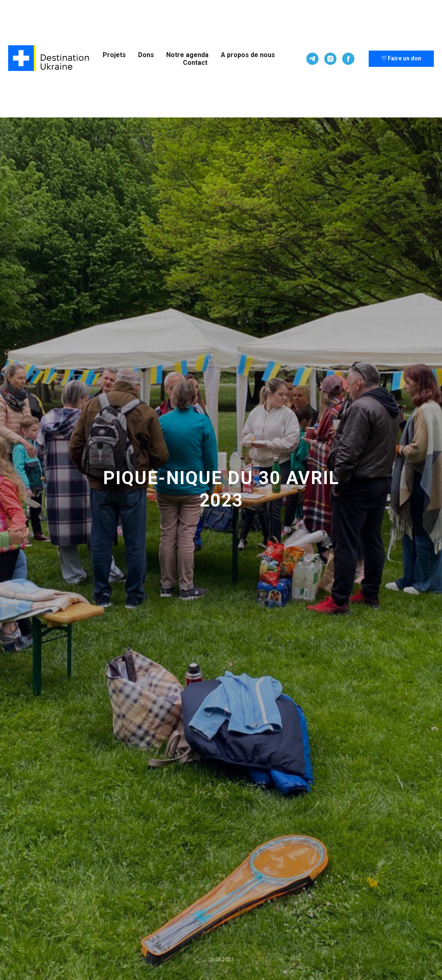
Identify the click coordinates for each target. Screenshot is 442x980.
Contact (195, 63)
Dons (146, 55)
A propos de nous (248, 55)
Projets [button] (114, 55)
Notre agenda (187, 55)
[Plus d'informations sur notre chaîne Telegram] (312, 59)
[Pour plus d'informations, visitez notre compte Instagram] (330, 59)
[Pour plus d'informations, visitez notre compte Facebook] (348, 59)
